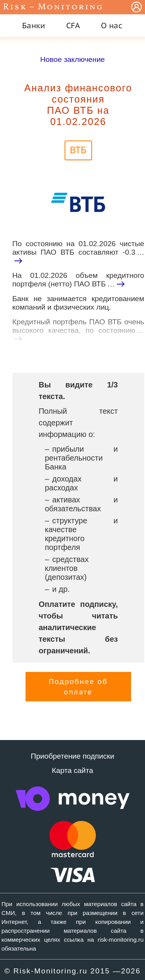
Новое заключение (72, 59)
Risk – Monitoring (53, 7)
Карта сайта (72, 770)
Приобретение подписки (73, 756)
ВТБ (78, 150)
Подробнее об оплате (78, 687)
